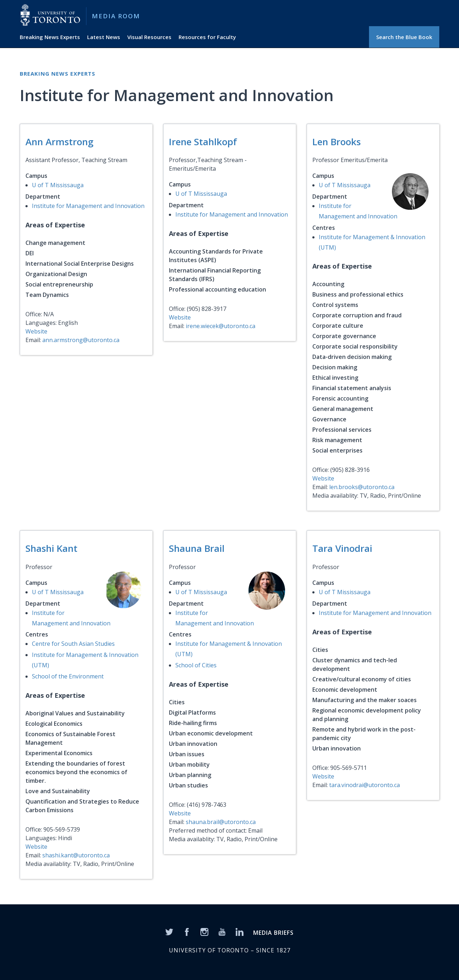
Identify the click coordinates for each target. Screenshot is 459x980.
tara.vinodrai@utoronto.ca (365, 785)
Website (36, 331)
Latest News (104, 37)
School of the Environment (68, 676)
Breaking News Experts (50, 37)
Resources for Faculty (207, 37)
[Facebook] (187, 932)
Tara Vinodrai (342, 548)
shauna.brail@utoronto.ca (221, 822)
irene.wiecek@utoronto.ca (221, 326)
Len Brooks (337, 142)
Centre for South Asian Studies (73, 644)
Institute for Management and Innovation (88, 206)
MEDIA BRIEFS (273, 933)
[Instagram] (204, 932)
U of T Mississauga (58, 185)
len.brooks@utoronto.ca (362, 487)
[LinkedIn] (240, 932)
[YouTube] (222, 932)
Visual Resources (149, 37)
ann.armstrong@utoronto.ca (81, 340)
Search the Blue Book (404, 37)
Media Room (116, 16)
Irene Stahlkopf (203, 142)
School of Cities (196, 665)
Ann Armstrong (60, 142)
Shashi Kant (51, 548)
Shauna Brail (197, 548)
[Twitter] (169, 932)
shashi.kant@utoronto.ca (76, 855)
